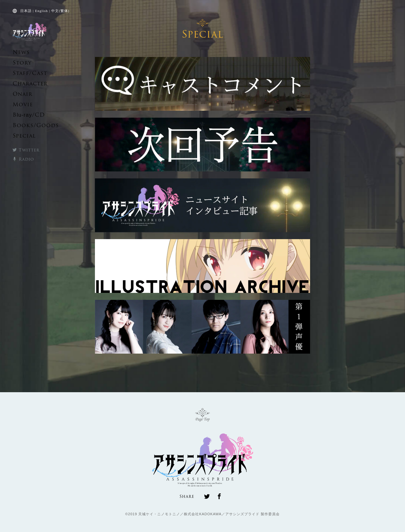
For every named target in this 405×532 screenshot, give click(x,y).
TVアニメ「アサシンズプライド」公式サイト (30, 32)
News (19, 52)
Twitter (23, 150)
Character (26, 84)
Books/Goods (29, 126)
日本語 (26, 11)
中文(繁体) (60, 11)
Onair (20, 94)
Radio (21, 159)
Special (21, 136)
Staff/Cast (25, 73)
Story (20, 63)
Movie (20, 105)
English (42, 11)
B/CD (25, 115)
